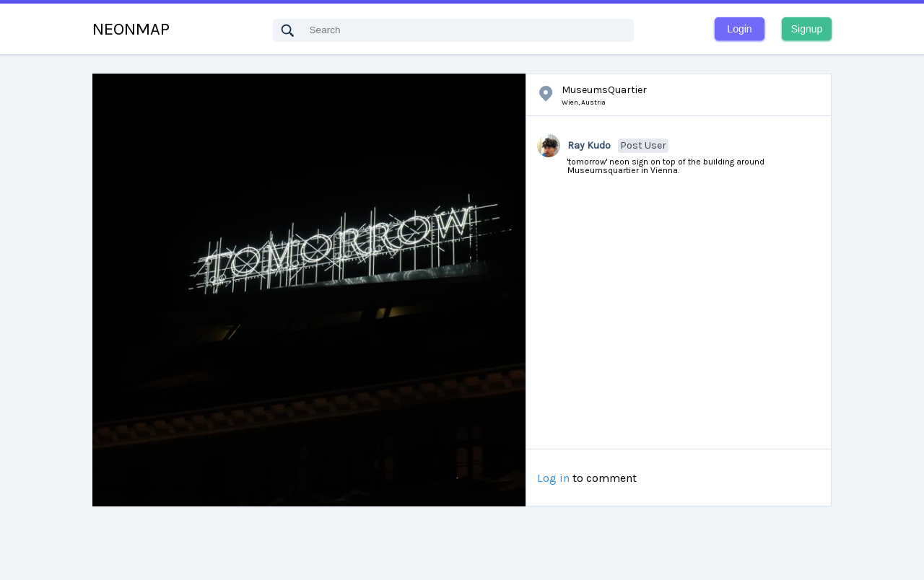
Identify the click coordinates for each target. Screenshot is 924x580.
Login (739, 29)
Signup (807, 29)
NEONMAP (131, 29)
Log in (553, 478)
